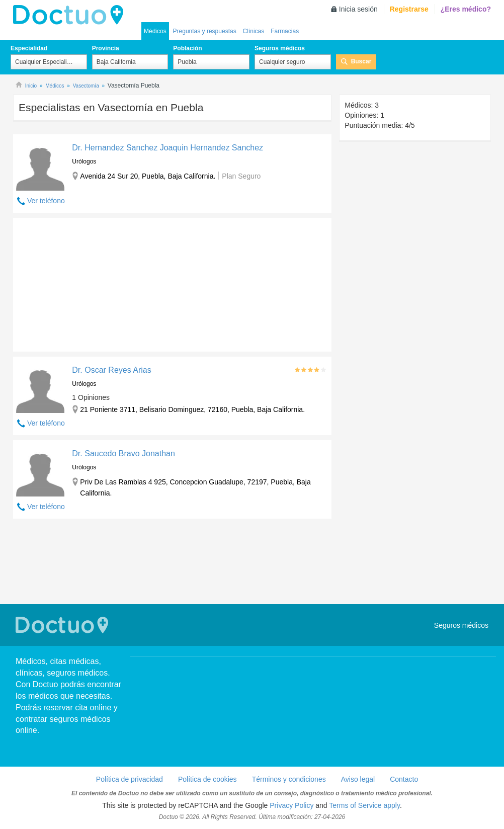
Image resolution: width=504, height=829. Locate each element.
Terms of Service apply (364, 805)
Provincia (106, 48)
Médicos (155, 31)
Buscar (361, 61)
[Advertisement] (90, 282)
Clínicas (254, 31)
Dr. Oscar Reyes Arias (111, 370)
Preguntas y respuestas (205, 31)
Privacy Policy (291, 805)
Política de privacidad (130, 779)
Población (187, 48)
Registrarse (409, 9)
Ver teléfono (46, 201)
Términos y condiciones (289, 779)
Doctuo (71, 15)
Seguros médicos (280, 48)
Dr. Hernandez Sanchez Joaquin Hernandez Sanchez (167, 148)
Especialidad (29, 48)
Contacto (404, 779)
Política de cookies (207, 779)
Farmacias (285, 31)
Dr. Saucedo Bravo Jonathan (123, 453)
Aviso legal (358, 779)
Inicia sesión (358, 9)
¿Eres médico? (466, 9)
